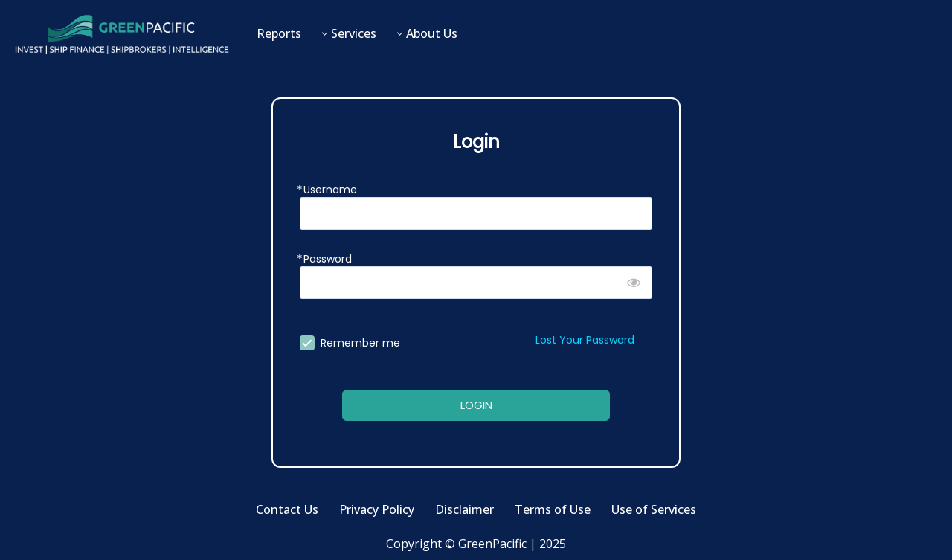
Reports (279, 33)
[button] (325, 34)
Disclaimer (464, 509)
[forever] (307, 343)
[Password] (476, 283)
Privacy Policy (377, 509)
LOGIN (476, 405)
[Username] (476, 213)
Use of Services (654, 509)
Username (330, 190)
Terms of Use (553, 509)
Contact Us (287, 509)
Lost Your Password (585, 340)
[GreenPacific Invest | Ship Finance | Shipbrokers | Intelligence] (121, 34)
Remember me (360, 343)
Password (328, 259)
